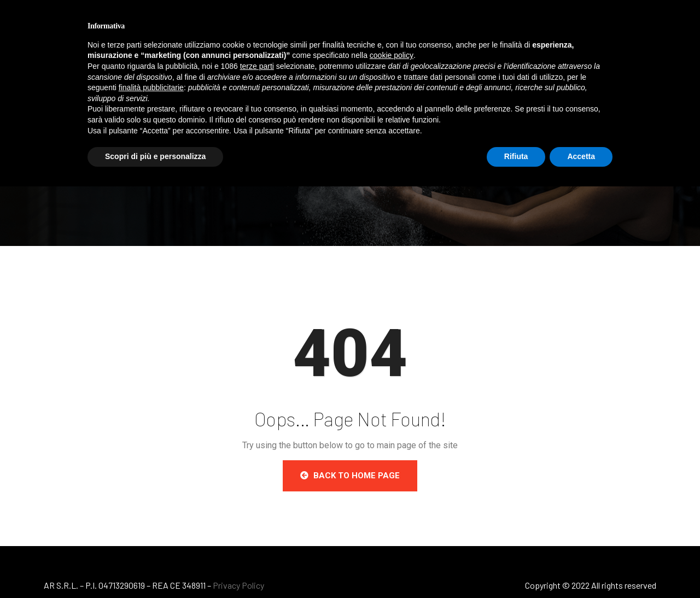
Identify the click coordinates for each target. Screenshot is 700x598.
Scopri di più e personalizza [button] (155, 156)
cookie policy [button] (392, 55)
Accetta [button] (581, 156)
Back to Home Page (350, 476)
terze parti (257, 66)
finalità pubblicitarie (151, 87)
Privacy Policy (238, 585)
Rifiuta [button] (516, 156)
